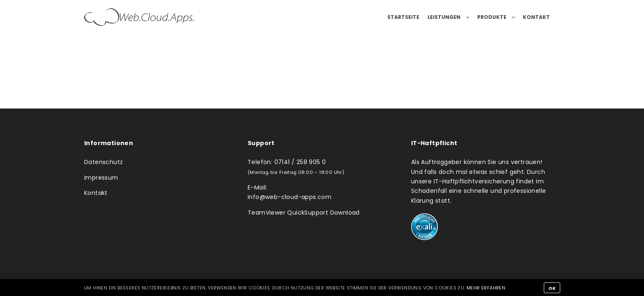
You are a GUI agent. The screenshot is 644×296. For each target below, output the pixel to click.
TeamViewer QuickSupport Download (304, 213)
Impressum (101, 178)
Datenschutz (103, 162)
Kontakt (96, 193)
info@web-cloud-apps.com (290, 197)
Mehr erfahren (486, 288)
